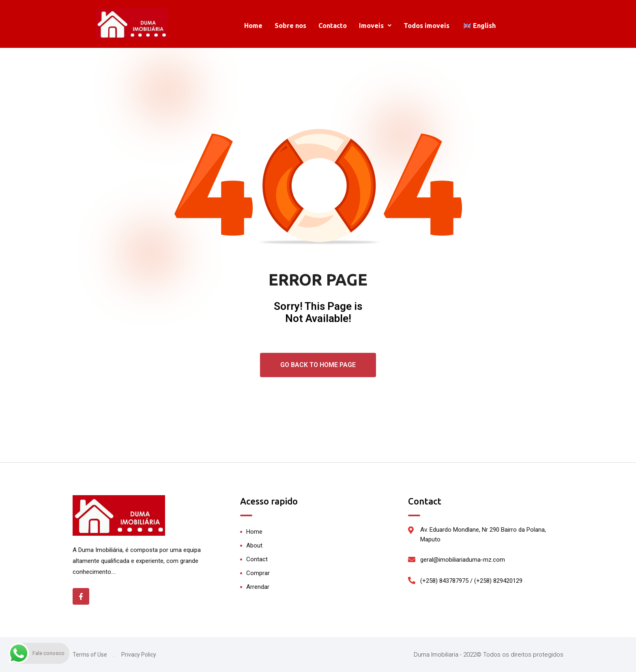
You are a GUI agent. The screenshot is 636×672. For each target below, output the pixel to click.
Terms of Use (90, 655)
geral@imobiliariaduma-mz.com (463, 560)
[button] (375, 26)
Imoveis (375, 26)
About (254, 545)
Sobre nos (290, 26)
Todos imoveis (427, 26)
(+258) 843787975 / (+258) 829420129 (471, 581)
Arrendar (258, 587)
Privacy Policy (139, 655)
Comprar (258, 573)
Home (253, 26)
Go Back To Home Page (318, 365)
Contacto (333, 26)
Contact (257, 559)
